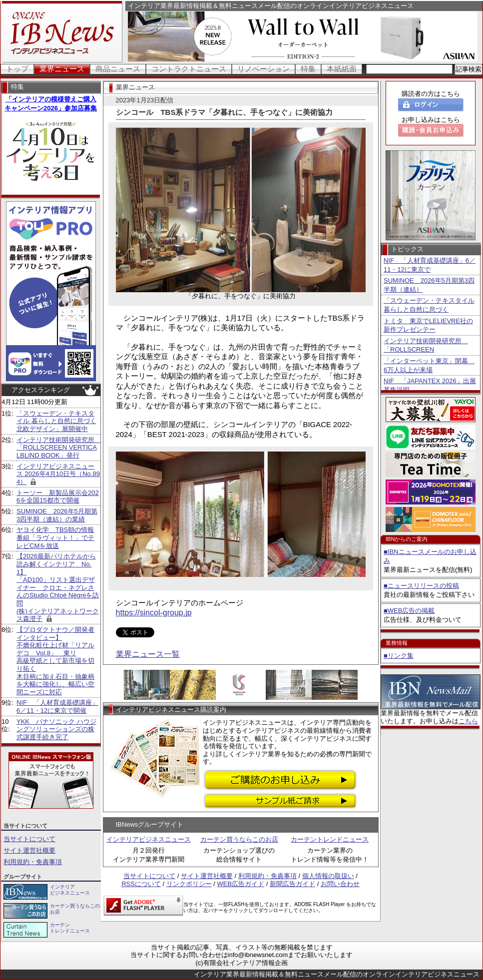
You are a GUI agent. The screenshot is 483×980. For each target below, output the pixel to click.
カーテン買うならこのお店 (239, 839)
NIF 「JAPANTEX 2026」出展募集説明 (430, 385)
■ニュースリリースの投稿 (421, 586)
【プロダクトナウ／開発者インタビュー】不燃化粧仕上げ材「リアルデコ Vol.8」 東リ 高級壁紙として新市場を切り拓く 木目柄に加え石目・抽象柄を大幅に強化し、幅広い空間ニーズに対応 (55, 661)
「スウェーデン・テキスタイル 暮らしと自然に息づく (429, 305)
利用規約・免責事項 (33, 862)
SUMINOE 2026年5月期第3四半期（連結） (429, 285)
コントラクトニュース (189, 69)
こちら (468, 721)
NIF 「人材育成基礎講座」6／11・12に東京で (430, 265)
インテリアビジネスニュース (149, 839)
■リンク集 (399, 656)
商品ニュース (118, 69)
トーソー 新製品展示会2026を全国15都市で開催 (58, 497)
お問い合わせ (340, 884)
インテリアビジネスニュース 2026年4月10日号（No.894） (58, 474)
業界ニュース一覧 (148, 654)
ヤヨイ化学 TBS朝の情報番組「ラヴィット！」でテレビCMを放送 (55, 537)
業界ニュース (62, 69)
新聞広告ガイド (292, 884)
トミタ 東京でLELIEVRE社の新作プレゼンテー (428, 325)
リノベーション (263, 69)
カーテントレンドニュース (330, 839)
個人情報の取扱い (328, 876)
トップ (17, 69)
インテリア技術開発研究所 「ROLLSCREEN (426, 345)
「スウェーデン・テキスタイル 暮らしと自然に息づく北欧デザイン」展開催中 (56, 421)
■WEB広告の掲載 (409, 611)
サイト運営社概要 (29, 850)
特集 (308, 69)
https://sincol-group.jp (154, 613)
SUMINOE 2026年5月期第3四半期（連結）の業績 (57, 515)
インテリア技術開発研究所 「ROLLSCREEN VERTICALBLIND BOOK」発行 (59, 448)
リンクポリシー (189, 884)
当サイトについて (29, 839)
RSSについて (141, 884)
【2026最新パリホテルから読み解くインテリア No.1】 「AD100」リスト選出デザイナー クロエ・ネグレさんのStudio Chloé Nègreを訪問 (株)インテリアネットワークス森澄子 (58, 587)
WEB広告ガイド (241, 884)
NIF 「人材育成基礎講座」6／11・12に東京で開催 (57, 707)
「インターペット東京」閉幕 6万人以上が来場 (429, 365)
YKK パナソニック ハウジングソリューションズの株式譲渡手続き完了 (56, 729)
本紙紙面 (342, 69)
